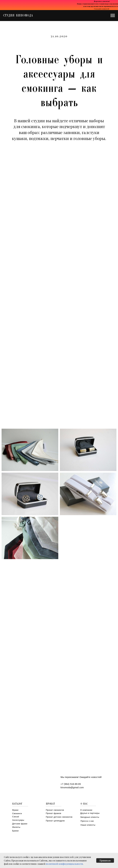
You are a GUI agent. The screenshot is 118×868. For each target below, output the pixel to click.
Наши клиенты (88, 825)
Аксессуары (18, 820)
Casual (16, 817)
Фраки (15, 810)
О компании (86, 810)
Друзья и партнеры (90, 813)
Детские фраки (20, 824)
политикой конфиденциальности (64, 864)
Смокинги (17, 813)
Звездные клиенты (90, 817)
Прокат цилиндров (55, 821)
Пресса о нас (87, 821)
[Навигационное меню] (113, 16)
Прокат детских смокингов (59, 817)
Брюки (15, 831)
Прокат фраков (54, 813)
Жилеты (16, 827)
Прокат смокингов (55, 810)
